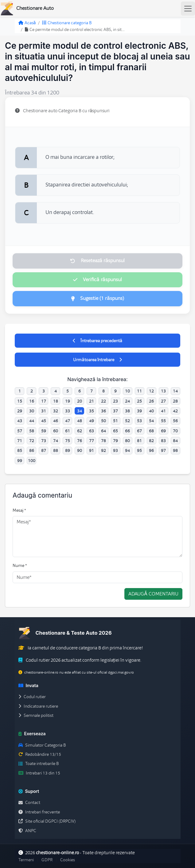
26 (151, 401)
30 (32, 411)
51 (115, 421)
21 (92, 401)
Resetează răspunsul (97, 261)
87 (44, 450)
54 (151, 421)
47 (68, 421)
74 (56, 441)
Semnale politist (36, 715)
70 (175, 431)
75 (68, 441)
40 (151, 411)
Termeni (26, 860)
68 (151, 431)
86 (32, 450)
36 (103, 411)
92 (103, 450)
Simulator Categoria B (42, 745)
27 (163, 401)
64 (103, 431)
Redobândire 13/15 (40, 754)
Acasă (27, 23)
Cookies (68, 860)
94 (127, 450)
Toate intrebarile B (39, 763)
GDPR (47, 860)
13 (163, 391)
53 (139, 421)
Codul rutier (32, 697)
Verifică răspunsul (97, 280)
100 (32, 461)
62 (80, 431)
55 (163, 421)
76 (80, 441)
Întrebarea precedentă (97, 341)
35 (92, 411)
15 (20, 401)
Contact (29, 802)
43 (20, 421)
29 (20, 411)
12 (151, 391)
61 (68, 431)
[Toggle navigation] (188, 9)
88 (56, 450)
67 (139, 431)
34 (80, 411)
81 (139, 441)
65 (115, 431)
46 (56, 421)
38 (127, 411)
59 (44, 431)
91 (92, 450)
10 (127, 391)
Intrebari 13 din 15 (39, 773)
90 (80, 450)
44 (32, 421)
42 (175, 411)
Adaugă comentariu (153, 594)
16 (32, 401)
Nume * (20, 565)
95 (139, 450)
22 (103, 401)
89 (68, 450)
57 (20, 431)
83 (163, 441)
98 (175, 450)
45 (44, 421)
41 (163, 411)
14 (175, 391)
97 (163, 450)
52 (127, 421)
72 (32, 441)
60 (56, 431)
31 (44, 411)
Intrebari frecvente (39, 812)
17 (44, 401)
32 (56, 411)
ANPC (27, 831)
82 (151, 441)
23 (115, 401)
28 (175, 401)
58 (32, 431)
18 (56, 401)
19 (68, 401)
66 (127, 431)
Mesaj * (19, 510)
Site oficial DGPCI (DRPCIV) (47, 821)
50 (103, 421)
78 (103, 441)
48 (80, 421)
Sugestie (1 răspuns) (97, 298)
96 (151, 450)
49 (92, 421)
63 (92, 431)
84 (175, 441)
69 (163, 431)
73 (44, 441)
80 (127, 441)
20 (80, 401)
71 (20, 441)
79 (115, 441)
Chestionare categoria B (67, 23)
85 (20, 450)
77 (92, 441)
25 (139, 401)
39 (139, 411)
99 (20, 461)
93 (115, 450)
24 (127, 401)
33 (68, 411)
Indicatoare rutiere (38, 706)
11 (139, 391)
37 (115, 411)
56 (175, 421)
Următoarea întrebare (97, 360)
